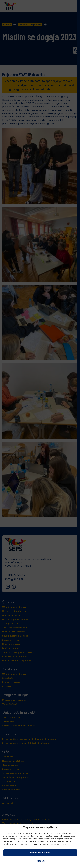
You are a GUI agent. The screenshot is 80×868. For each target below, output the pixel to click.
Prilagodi (40, 861)
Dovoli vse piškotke (40, 853)
